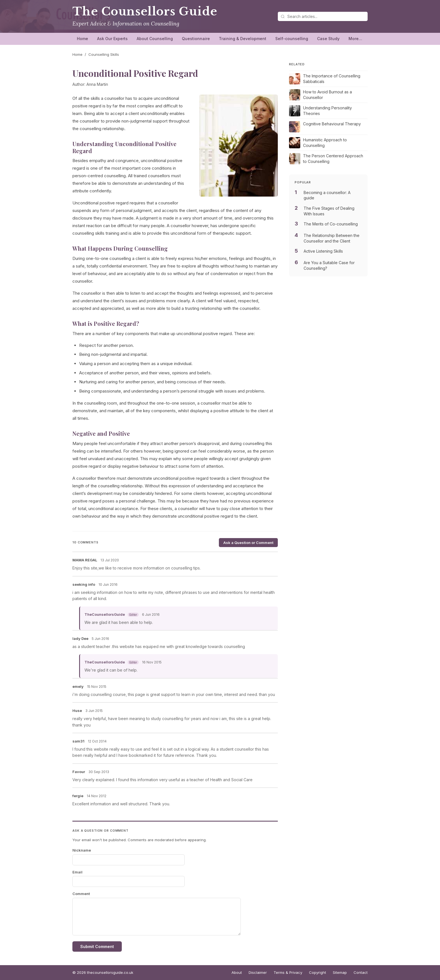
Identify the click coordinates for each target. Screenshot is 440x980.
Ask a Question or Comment (248, 543)
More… (355, 39)
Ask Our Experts (112, 39)
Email (77, 872)
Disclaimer (258, 972)
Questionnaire (196, 39)
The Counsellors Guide (145, 11)
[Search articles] (323, 16)
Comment (81, 894)
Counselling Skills (104, 54)
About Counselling (155, 39)
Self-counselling (292, 39)
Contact (361, 972)
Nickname (82, 850)
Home (82, 39)
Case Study (328, 39)
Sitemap (340, 972)
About (237, 972)
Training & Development (243, 39)
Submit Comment (97, 946)
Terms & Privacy (288, 972)
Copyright (318, 972)
